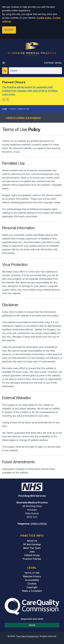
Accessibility (32, 580)
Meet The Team (32, 548)
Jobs (32, 552)
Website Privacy (32, 576)
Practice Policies (32, 559)
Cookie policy (44, 18)
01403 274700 (39, 524)
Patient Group (32, 555)
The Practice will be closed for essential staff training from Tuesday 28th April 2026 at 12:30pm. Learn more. (30, 91)
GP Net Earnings (32, 544)
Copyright (32, 587)
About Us (32, 541)
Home (4, 109)
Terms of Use (32, 573)
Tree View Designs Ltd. (27, 636)
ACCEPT (9, 30)
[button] (4, 100)
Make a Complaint (32, 591)
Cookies (32, 584)
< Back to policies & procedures (23, 118)
